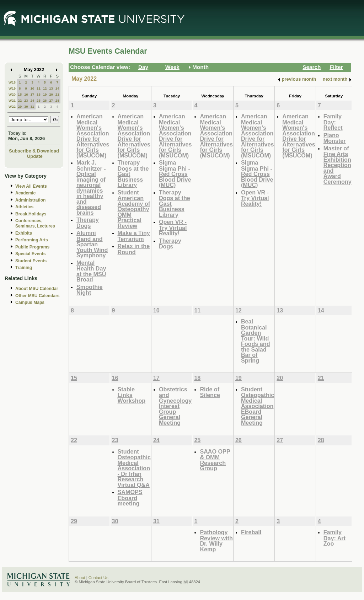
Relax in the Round (134, 249)
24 (32, 100)
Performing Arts (32, 240)
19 (45, 94)
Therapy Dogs (88, 223)
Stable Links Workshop (132, 395)
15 (20, 94)
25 (39, 100)
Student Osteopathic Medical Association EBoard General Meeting (258, 406)
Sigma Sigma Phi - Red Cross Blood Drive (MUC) (175, 174)
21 (57, 94)
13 (51, 88)
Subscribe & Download (34, 151)
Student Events (31, 261)
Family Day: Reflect (333, 122)
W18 (12, 82)
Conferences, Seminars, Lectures (35, 223)
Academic (25, 193)
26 (45, 100)
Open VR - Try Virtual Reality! (173, 227)
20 (51, 94)
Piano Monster (335, 138)
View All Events (31, 186)
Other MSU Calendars (38, 296)
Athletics (24, 207)
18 (39, 94)
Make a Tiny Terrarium (134, 236)
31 (32, 106)
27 (51, 100)
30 (26, 106)
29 (20, 106)
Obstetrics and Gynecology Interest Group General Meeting (175, 406)
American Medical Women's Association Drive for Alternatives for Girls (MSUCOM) (93, 136)
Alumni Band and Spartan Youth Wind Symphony (92, 244)
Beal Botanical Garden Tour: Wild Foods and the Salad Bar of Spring (256, 341)
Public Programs (32, 247)
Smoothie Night (90, 290)
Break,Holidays (31, 214)
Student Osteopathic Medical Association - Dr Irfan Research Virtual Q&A (134, 468)
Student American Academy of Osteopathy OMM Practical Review (134, 209)
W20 (12, 94)
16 (26, 94)
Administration (30, 200)
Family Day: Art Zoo (334, 538)
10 (32, 88)
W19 (12, 88)
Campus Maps (30, 302)
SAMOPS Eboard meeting (130, 498)
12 (45, 88)
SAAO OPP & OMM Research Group (215, 460)
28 (57, 100)
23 (26, 100)
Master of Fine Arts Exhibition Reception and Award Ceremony (338, 165)
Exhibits (24, 233)
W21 (12, 100)
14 (57, 88)
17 (32, 94)
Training (24, 268)
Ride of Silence (210, 392)
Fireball (251, 532)
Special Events (30, 254)
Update (35, 156)
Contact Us (98, 578)
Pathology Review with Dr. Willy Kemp (216, 541)
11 (39, 88)
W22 (12, 106)
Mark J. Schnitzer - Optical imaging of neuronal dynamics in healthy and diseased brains (91, 187)
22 (20, 100)
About (80, 578)
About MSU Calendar (37, 289)
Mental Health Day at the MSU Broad (91, 271)
